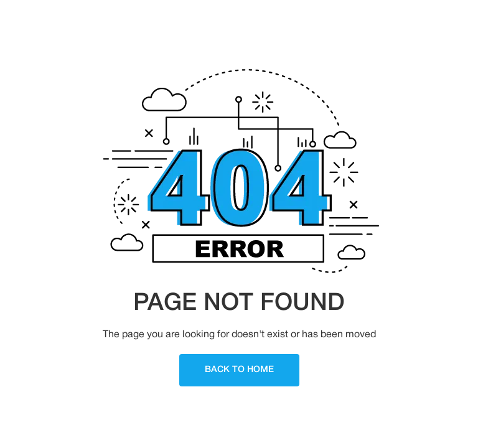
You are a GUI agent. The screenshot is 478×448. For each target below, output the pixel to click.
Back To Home (239, 370)
